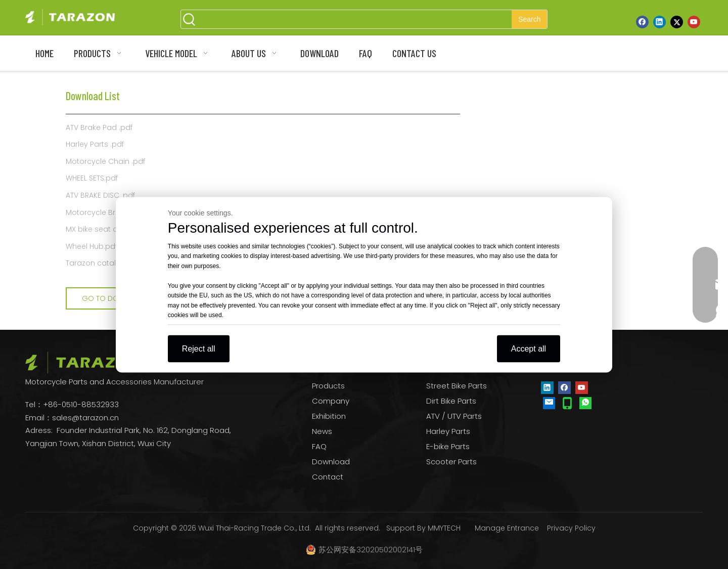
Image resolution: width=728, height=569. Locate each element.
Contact (328, 477)
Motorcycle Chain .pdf (105, 161)
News (322, 431)
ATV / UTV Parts (454, 416)
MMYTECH (444, 528)
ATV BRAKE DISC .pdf (100, 195)
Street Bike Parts (457, 386)
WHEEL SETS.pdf (92, 178)
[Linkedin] (659, 22)
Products (328, 386)
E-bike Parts (448, 446)
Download (331, 462)
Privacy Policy (571, 528)
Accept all (529, 348)
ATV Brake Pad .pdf (99, 127)
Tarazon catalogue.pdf (107, 263)
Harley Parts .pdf (95, 144)
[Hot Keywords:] (529, 19)
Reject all (199, 348)
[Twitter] (677, 22)
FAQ (319, 446)
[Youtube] (694, 22)
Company (331, 401)
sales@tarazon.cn (85, 418)
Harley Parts (448, 431)
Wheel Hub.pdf (92, 246)
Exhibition (329, 416)
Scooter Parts (451, 462)
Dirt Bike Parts (451, 401)
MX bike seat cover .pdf (107, 229)
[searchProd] (355, 19)
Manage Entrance (507, 528)
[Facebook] (642, 22)
